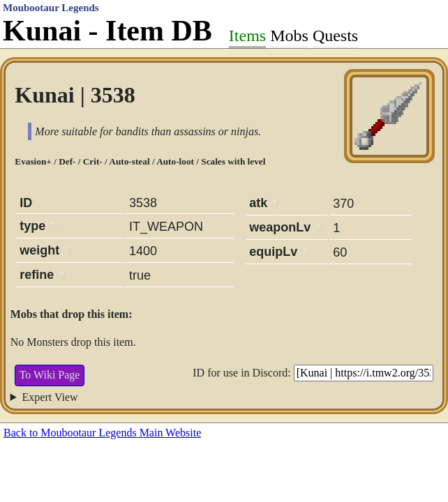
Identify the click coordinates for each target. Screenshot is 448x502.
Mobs (289, 36)
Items (247, 36)
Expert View (50, 397)
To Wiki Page (50, 375)
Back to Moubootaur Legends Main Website (102, 433)
